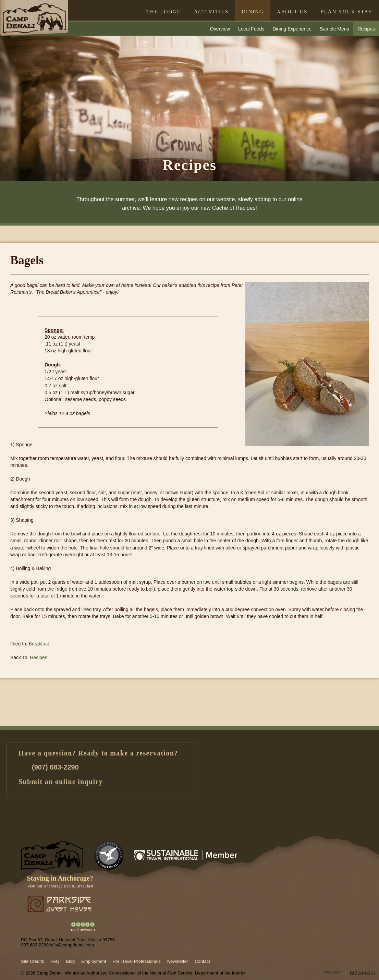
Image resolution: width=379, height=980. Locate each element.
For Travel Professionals (137, 961)
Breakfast (39, 644)
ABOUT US (292, 11)
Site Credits (32, 961)
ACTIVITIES (211, 11)
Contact (202, 961)
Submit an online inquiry (61, 782)
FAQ (55, 961)
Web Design (333, 972)
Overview (220, 29)
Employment (94, 961)
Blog (70, 961)
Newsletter (178, 961)
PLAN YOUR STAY (346, 11)
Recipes (366, 29)
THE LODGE (164, 11)
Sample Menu (334, 29)
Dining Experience (292, 29)
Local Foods (251, 29)
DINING (253, 11)
